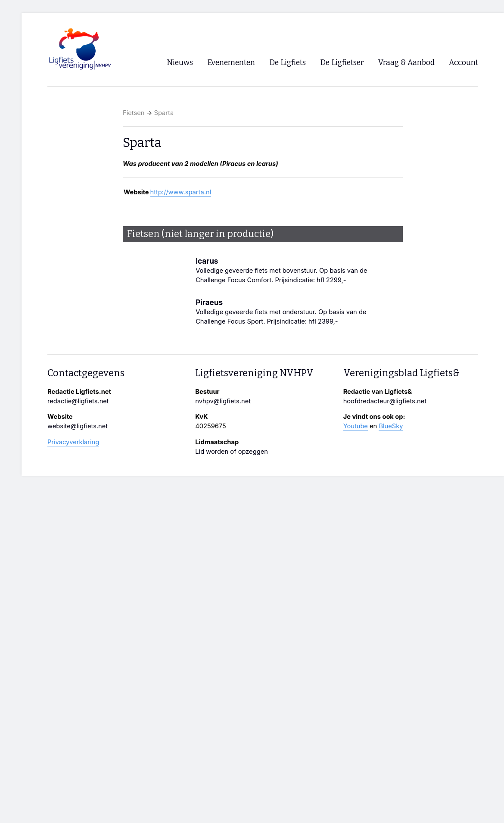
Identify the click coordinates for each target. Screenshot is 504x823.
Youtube (356, 426)
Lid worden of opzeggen (232, 452)
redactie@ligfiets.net (78, 401)
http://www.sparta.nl (181, 192)
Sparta (164, 113)
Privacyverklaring (73, 442)
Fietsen (134, 113)
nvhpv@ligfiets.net (223, 401)
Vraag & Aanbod (406, 63)
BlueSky (391, 426)
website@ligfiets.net (78, 426)
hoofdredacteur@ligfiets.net (385, 401)
